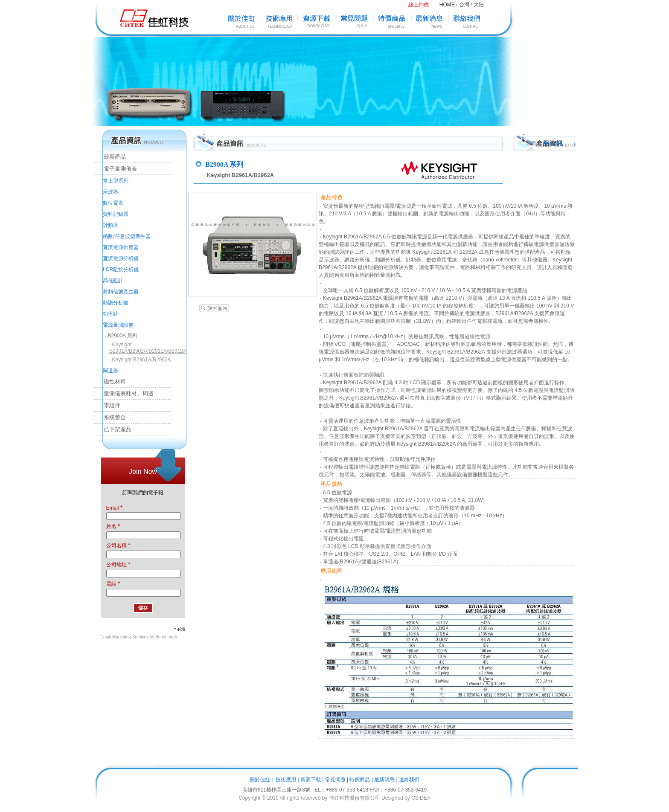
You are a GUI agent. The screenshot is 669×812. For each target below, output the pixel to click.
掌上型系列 (116, 181)
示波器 (111, 192)
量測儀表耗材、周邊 (124, 393)
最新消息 (384, 780)
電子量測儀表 (116, 169)
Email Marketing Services (124, 637)
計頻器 (111, 225)
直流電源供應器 (121, 247)
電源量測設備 (118, 325)
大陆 (479, 5)
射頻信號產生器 (121, 292)
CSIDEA (421, 798)
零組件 (107, 405)
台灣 (464, 5)
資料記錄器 (116, 214)
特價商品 (360, 780)
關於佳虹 (260, 780)
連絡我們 (409, 780)
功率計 (111, 314)
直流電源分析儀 (121, 258)
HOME (447, 5)
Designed (392, 798)
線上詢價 (419, 5)
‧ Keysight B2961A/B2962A (140, 360)
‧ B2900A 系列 (121, 336)
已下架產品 (113, 429)
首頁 (531, 143)
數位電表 (113, 203)
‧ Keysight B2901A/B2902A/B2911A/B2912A (148, 348)
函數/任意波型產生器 (127, 236)
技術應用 (286, 780)
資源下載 (311, 780)
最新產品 (110, 157)
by (407, 798)
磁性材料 (110, 381)
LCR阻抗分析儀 (121, 270)
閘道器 (111, 371)
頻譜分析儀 (116, 303)
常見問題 (335, 780)
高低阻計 (113, 281)
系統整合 (110, 417)
